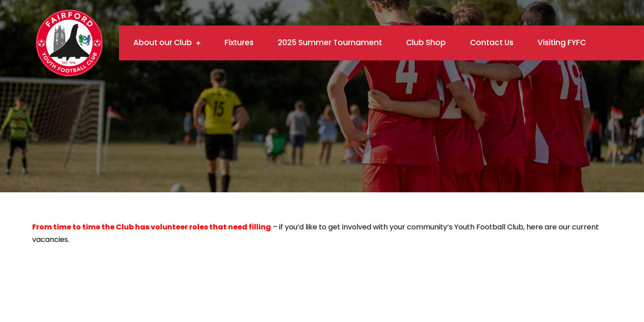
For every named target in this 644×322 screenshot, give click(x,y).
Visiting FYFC (562, 42)
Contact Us (492, 42)
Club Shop (426, 42)
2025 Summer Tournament (330, 42)
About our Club (163, 42)
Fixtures (239, 42)
